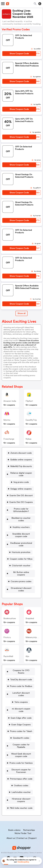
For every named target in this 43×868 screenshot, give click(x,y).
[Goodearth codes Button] (20, 738)
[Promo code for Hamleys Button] (20, 763)
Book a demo (14, 830)
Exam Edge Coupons (21, 725)
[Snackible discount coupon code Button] (20, 535)
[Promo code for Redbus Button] (20, 686)
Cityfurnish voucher (21, 566)
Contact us (22, 838)
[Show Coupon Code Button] (19, 54)
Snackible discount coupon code (21, 535)
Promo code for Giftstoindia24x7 (21, 510)
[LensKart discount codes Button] (20, 694)
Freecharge (9, 439)
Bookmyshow (10, 618)
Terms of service (35, 853)
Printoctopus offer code (21, 779)
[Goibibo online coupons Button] (20, 460)
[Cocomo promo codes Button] (20, 581)
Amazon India (10, 401)
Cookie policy (23, 862)
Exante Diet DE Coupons (21, 502)
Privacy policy (23, 853)
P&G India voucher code (21, 808)
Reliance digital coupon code (21, 474)
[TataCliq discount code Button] (20, 680)
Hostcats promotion (21, 552)
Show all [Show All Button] (21, 313)
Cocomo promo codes (21, 581)
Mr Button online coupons (21, 573)
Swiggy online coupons (21, 489)
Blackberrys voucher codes (21, 519)
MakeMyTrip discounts (21, 466)
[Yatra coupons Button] (20, 702)
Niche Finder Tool (23, 833)
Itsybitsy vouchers (21, 527)
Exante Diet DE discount (21, 495)
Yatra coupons (21, 702)
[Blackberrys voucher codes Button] (20, 519)
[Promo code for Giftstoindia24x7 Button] (20, 510)
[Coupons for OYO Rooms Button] (20, 672)
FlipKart (29, 401)
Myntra (7, 420)
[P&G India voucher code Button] (20, 808)
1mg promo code (21, 482)
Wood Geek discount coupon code (21, 755)
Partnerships (29, 830)
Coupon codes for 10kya (21, 559)
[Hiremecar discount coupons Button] (20, 800)
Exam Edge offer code (21, 718)
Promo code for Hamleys (21, 763)
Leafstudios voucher (21, 792)
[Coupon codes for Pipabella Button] (20, 746)
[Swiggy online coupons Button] (20, 489)
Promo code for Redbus (21, 686)
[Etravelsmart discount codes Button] (20, 589)
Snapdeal (30, 618)
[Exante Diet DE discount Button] (20, 495)
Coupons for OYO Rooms (21, 672)
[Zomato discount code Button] (20, 453)
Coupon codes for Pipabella (21, 746)
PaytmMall (8, 656)
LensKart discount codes (21, 694)
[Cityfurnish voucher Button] (20, 566)
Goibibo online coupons (21, 460)
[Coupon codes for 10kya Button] (20, 559)
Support (33, 838)
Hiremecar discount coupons (21, 800)
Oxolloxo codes (21, 785)
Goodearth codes (21, 738)
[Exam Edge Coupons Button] (20, 725)
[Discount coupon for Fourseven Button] (20, 771)
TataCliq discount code (21, 680)
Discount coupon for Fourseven (21, 771)
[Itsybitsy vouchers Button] (20, 527)
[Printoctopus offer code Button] (20, 779)
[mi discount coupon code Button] (20, 710)
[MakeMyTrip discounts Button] (20, 466)
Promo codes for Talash (21, 731)
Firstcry (7, 637)
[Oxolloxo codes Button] (20, 785)
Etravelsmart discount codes (21, 589)
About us (11, 838)
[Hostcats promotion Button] (20, 552)
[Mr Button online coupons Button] (20, 573)
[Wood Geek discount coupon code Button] (20, 755)
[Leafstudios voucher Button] (20, 792)
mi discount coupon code (21, 710)
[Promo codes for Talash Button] (20, 731)
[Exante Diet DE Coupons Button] (20, 502)
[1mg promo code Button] (20, 482)
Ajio (27, 656)
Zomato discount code (21, 453)
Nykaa (28, 439)
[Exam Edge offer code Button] (20, 718)
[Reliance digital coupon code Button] (20, 474)
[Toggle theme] (40, 4)
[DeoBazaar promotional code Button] (20, 544)
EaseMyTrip (31, 420)
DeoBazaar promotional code (21, 544)
